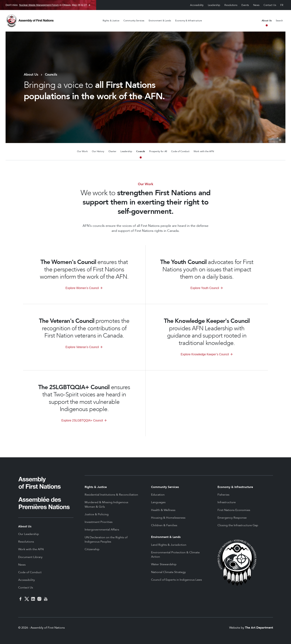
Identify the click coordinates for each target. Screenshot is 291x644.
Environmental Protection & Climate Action (175, 555)
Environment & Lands (160, 21)
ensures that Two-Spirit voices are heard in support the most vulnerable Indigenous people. (84, 398)
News (256, 5)
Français (282, 5)
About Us (267, 21)
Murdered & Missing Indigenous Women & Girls (106, 505)
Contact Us (270, 5)
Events (245, 5)
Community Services (134, 21)
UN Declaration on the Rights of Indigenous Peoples (106, 540)
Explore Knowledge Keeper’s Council (205, 354)
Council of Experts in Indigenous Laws (176, 580)
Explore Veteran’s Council (82, 347)
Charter (112, 151)
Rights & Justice (111, 21)
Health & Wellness (163, 510)
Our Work (82, 151)
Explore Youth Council (205, 288)
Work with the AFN (204, 151)
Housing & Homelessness (168, 518)
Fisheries (223, 495)
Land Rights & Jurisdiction (169, 545)
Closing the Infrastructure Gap (238, 525)
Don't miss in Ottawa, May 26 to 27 (46, 5)
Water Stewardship (164, 564)
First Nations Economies (234, 510)
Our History (98, 151)
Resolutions (231, 5)
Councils (141, 151)
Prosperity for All (158, 151)
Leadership (214, 5)
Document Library (30, 557)
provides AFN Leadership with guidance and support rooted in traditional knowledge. (207, 332)
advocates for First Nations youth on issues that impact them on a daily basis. (207, 270)
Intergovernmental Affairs (102, 530)
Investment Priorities (99, 522)
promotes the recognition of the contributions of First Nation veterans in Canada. (84, 328)
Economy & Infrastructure (189, 21)
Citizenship (92, 549)
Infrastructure (227, 502)
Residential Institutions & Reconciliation (111, 495)
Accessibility (197, 5)
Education (158, 495)
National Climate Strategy (168, 572)
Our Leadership (29, 534)
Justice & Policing (97, 514)
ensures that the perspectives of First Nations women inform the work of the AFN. (84, 270)
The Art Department (259, 628)
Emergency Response (232, 518)
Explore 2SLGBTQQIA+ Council (82, 420)
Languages (158, 502)
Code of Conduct (180, 151)
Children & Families (164, 525)
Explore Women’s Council (82, 288)
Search (279, 21)
